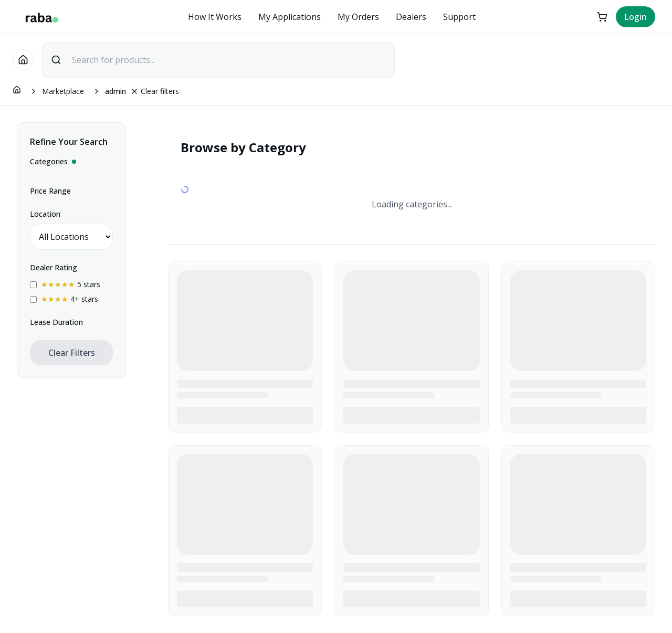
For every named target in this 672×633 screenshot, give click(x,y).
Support (459, 17)
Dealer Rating (54, 267)
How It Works (215, 17)
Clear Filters (72, 353)
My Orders (358, 17)
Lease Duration (56, 322)
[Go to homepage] (23, 60)
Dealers (411, 17)
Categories (53, 161)
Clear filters (155, 91)
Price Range (50, 191)
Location (45, 214)
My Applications (290, 17)
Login (636, 17)
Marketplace (63, 91)
